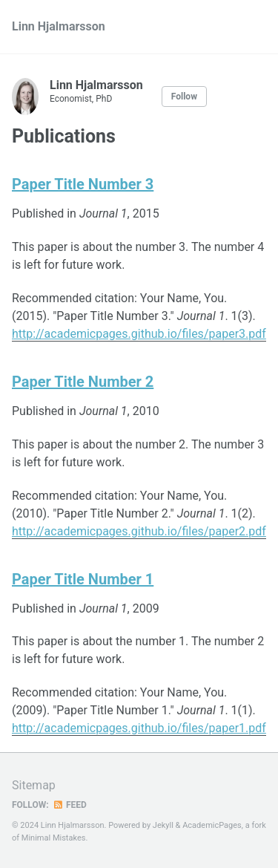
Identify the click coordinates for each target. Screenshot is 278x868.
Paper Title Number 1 (83, 579)
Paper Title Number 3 (83, 184)
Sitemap (34, 785)
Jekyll (163, 825)
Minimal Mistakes (54, 838)
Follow (184, 97)
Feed (70, 805)
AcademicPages (212, 825)
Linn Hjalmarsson (59, 26)
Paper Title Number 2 (83, 382)
